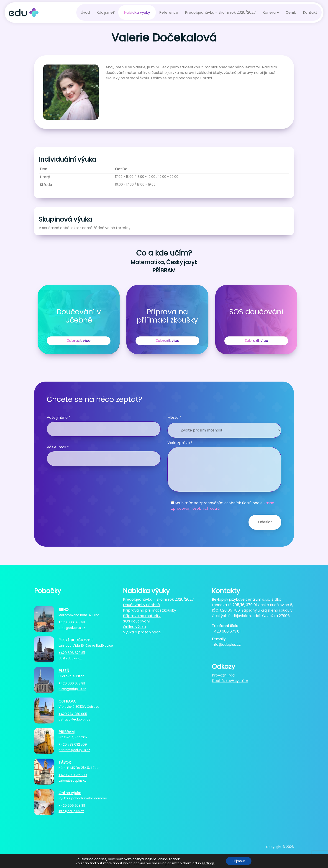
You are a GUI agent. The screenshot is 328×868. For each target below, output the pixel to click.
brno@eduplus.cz (72, 628)
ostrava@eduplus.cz (74, 719)
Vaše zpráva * (224, 466)
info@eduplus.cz (71, 811)
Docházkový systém (230, 681)
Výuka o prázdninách (142, 632)
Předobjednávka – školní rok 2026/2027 (220, 12)
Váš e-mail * (104, 455)
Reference (169, 12)
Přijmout (239, 861)
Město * (174, 417)
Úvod (85, 12)
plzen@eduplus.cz (72, 689)
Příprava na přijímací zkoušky (150, 610)
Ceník (291, 12)
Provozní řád (223, 675)
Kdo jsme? (106, 12)
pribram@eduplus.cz (74, 750)
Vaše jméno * (104, 426)
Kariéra (271, 12)
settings (208, 863)
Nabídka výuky (137, 12)
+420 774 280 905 (73, 714)
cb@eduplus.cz (70, 658)
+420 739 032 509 (73, 745)
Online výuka (134, 627)
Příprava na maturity (142, 616)
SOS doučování (136, 621)
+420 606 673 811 (72, 622)
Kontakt (310, 12)
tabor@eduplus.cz (73, 781)
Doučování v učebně (141, 605)
